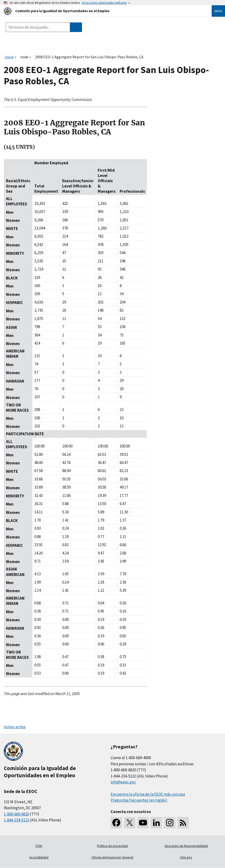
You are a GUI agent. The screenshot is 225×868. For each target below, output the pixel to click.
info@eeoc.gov (123, 782)
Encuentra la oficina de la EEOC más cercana (148, 794)
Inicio (9, 57)
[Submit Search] (76, 27)
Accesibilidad (39, 857)
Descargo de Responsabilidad (186, 846)
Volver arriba (15, 727)
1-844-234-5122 (16, 820)
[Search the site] (38, 27)
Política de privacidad (112, 846)
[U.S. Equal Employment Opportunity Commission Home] (102, 11)
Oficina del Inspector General (112, 857)
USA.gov (186, 857)
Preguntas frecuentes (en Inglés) (139, 800)
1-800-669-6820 (16, 814)
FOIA (39, 846)
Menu (218, 11)
